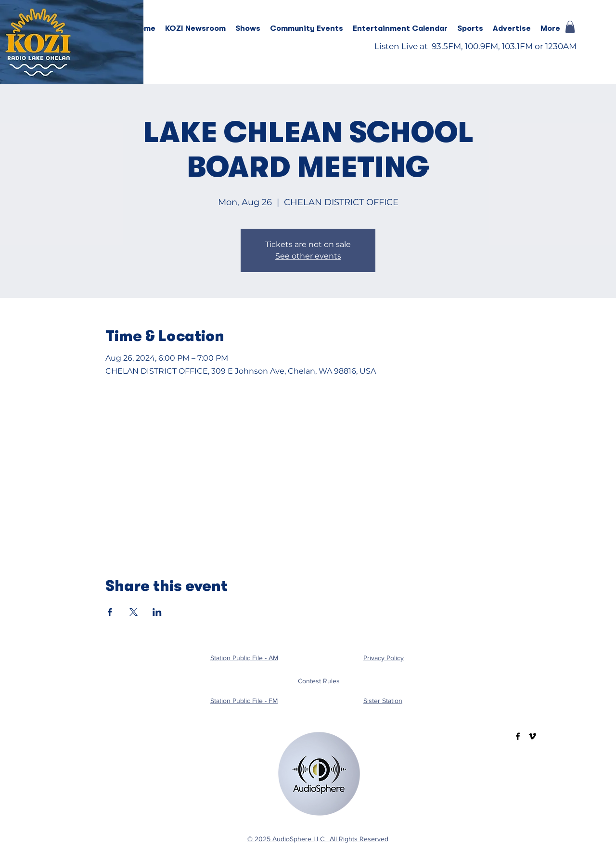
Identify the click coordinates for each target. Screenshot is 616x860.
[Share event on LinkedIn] (157, 612)
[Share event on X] (134, 612)
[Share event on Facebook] (110, 612)
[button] (248, 28)
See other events (308, 256)
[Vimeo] (532, 736)
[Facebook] (518, 736)
